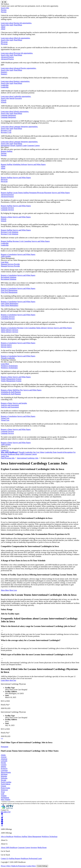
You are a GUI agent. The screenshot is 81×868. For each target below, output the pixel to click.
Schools (4, 100)
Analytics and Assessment (10, 405)
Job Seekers (5, 4)
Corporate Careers (33, 145)
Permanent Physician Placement (40, 193)
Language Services (7, 208)
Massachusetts (6, 772)
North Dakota (6, 784)
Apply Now (5, 456)
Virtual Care (5, 418)
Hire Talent (5, 147)
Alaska (3, 755)
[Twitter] (2, 816)
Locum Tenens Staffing (21, 193)
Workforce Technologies (9, 366)
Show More (5, 590)
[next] (3, 738)
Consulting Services (8, 317)
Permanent (5, 747)
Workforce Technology (50, 837)
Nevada (3, 780)
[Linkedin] (2, 818)
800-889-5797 (6, 812)
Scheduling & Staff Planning (11, 392)
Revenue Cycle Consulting (22, 241)
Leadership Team (51, 452)
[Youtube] (2, 824)
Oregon (3, 786)
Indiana (3, 767)
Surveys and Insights (20, 403)
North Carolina (6, 782)
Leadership (5, 85)
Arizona (4, 757)
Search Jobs (5, 8)
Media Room (42, 847)
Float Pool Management (9, 290)
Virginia (4, 796)
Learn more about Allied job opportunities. (16, 38)
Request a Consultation (9, 254)
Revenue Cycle (6, 130)
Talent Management (8, 258)
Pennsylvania (5, 788)
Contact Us (5, 450)
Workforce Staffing (21, 837)
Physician (4, 42)
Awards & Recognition (65, 452)
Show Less (13, 590)
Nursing (4, 10)
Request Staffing (7, 151)
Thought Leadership (8, 358)
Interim (12, 98)
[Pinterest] (2, 820)
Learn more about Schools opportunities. (15, 111)
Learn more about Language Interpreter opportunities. (19, 127)
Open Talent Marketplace (10, 303)
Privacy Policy (6, 866)
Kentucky (4, 768)
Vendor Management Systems (11, 379)
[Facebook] (2, 814)
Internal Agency (6, 345)
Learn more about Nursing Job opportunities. (16, 23)
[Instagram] (2, 826)
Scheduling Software (20, 164)
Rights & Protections (19, 866)
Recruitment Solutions (9, 277)
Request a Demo (7, 217)
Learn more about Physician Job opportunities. (17, 53)
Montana (4, 776)
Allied (3, 27)
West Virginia (6, 799)
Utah (3, 794)
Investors (34, 847)
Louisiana (4, 770)
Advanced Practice (7, 57)
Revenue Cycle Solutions (10, 232)
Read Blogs (18, 25)
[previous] (2, 738)
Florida (3, 763)
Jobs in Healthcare (7, 837)
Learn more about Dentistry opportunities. (15, 81)
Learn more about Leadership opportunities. (16, 96)
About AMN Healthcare (9, 847)
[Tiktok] (2, 822)
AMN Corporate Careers (28, 454)
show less (13, 680)
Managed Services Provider (10, 264)
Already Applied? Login (18, 145)
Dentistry (4, 72)
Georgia (4, 765)
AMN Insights (6, 256)
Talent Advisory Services (45, 328)
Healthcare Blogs (14, 454)
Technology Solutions (8, 360)
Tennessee (4, 790)
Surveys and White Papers (37, 164)
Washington (5, 798)
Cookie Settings (42, 866)
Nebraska (4, 778)
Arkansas (4, 759)
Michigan (4, 774)
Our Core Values (39, 452)
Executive (18, 98)
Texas (3, 792)
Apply (11, 25)
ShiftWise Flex (18, 390)
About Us (4, 446)
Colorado (4, 761)
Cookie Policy (31, 866)
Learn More (5, 364)
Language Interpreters (8, 115)
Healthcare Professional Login (31, 858)
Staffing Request (15, 858)
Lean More (5, 262)
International (5, 145)
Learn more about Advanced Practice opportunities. (19, 68)
